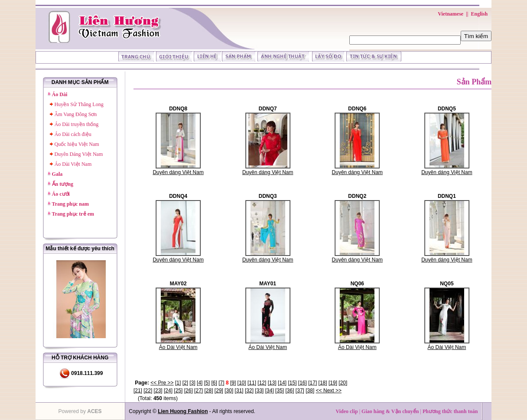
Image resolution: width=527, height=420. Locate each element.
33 (259, 391)
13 (272, 383)
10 (242, 383)
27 (198, 391)
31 (239, 391)
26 (188, 391)
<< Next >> (329, 391)
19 (333, 383)
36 (290, 391)
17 (313, 383)
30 (229, 391)
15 (292, 383)
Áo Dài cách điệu (73, 134)
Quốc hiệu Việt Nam (77, 144)
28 (209, 391)
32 (249, 391)
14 (282, 383)
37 (300, 391)
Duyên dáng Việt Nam (178, 172)
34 (269, 391)
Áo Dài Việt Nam (73, 164)
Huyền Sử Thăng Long (79, 104)
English (479, 14)
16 (302, 383)
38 (310, 391)
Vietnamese (451, 14)
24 (168, 391)
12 (262, 383)
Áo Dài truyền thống (77, 124)
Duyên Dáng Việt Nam (79, 154)
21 (138, 391)
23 (158, 391)
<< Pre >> (162, 383)
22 (148, 391)
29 (219, 391)
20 (343, 383)
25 (178, 391)
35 (279, 391)
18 (323, 383)
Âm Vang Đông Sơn (76, 114)
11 (252, 383)
